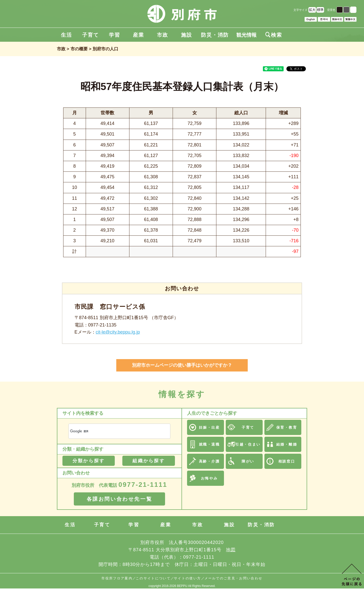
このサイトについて (153, 578)
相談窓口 (287, 461)
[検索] (113, 431)
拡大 (312, 10)
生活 (66, 35)
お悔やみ (209, 478)
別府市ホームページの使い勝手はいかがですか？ (182, 365)
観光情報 (246, 35)
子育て (90, 35)
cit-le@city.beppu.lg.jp (118, 332)
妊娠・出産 (209, 427)
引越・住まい (248, 444)
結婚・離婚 (287, 444)
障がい (248, 461)
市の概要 (79, 49)
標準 (320, 10)
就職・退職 (209, 444)
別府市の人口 (105, 49)
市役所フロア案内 (117, 578)
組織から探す (149, 461)
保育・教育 (287, 427)
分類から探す (89, 461)
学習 (115, 35)
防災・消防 (215, 35)
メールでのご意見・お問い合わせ (234, 578)
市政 (163, 35)
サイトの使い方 (187, 578)
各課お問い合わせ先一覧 (120, 499)
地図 (231, 550)
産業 (139, 35)
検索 (274, 35)
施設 (187, 35)
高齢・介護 (209, 461)
